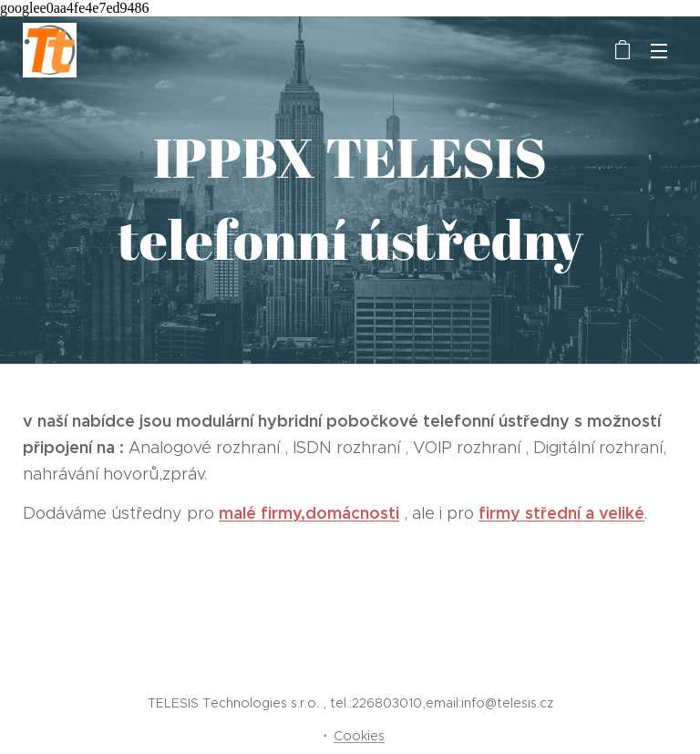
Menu (659, 51)
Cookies (359, 736)
